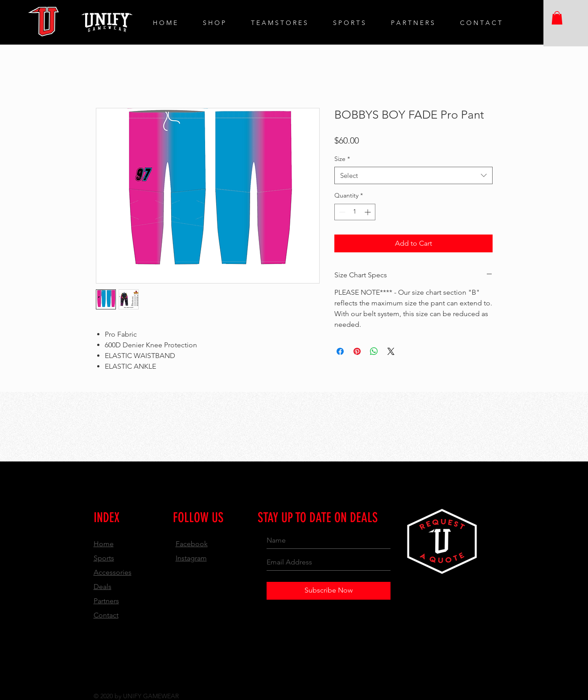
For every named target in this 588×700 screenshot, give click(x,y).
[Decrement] (341, 212)
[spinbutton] (355, 212)
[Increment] (368, 212)
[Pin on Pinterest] (357, 351)
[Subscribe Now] (329, 591)
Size (342, 159)
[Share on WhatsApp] (374, 351)
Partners (106, 601)
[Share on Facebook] (340, 351)
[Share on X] (391, 351)
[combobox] (413, 175)
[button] (557, 18)
